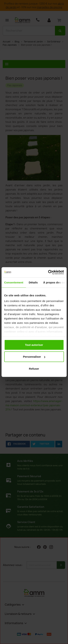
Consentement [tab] (14, 282)
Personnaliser (34, 357)
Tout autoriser (34, 345)
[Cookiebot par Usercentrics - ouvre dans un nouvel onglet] (48, 272)
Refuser (34, 368)
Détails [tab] (33, 282)
